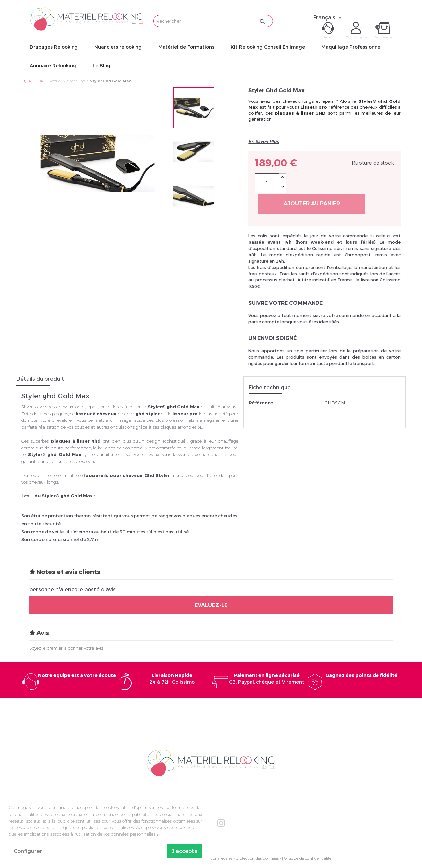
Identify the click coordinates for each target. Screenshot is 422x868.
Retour (33, 81)
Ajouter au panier (312, 203)
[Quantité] (267, 183)
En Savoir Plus (263, 141)
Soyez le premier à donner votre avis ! (67, 648)
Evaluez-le (211, 605)
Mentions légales (217, 858)
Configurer (28, 851)
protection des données (257, 858)
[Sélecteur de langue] (328, 17)
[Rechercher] (213, 21)
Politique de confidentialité (307, 858)
